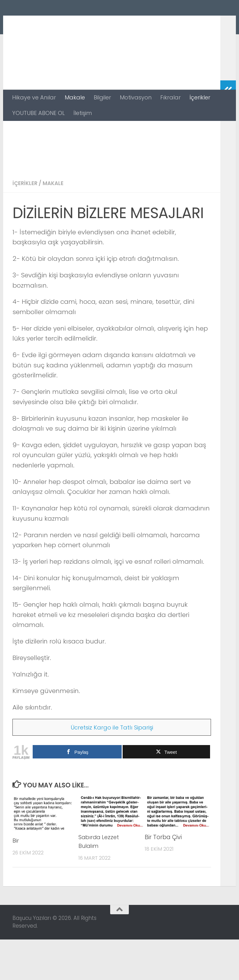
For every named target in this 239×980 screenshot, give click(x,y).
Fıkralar (171, 97)
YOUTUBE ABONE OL (38, 113)
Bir (16, 881)
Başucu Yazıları (69, 23)
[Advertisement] (112, 168)
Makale (75, 97)
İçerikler (200, 97)
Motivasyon (136, 97)
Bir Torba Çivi (163, 878)
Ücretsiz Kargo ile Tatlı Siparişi (112, 768)
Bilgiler (102, 97)
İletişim (83, 113)
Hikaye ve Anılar (34, 97)
